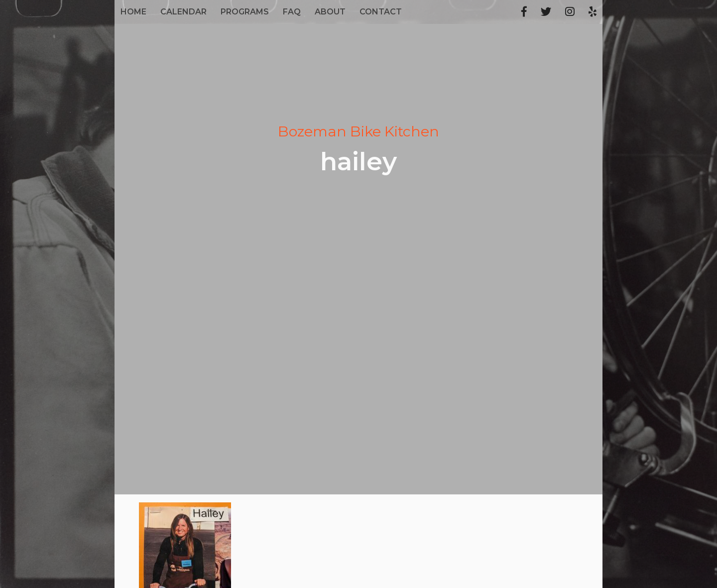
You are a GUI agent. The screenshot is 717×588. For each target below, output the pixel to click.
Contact (381, 12)
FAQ (292, 12)
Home (133, 12)
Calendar (183, 12)
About (330, 12)
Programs (245, 12)
